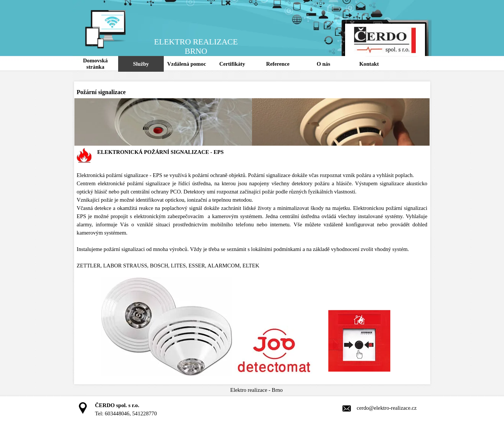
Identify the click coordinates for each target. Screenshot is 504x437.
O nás (323, 64)
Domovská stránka (95, 64)
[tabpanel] (252, 262)
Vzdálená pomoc (187, 64)
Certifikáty (232, 64)
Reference (278, 64)
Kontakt (369, 64)
